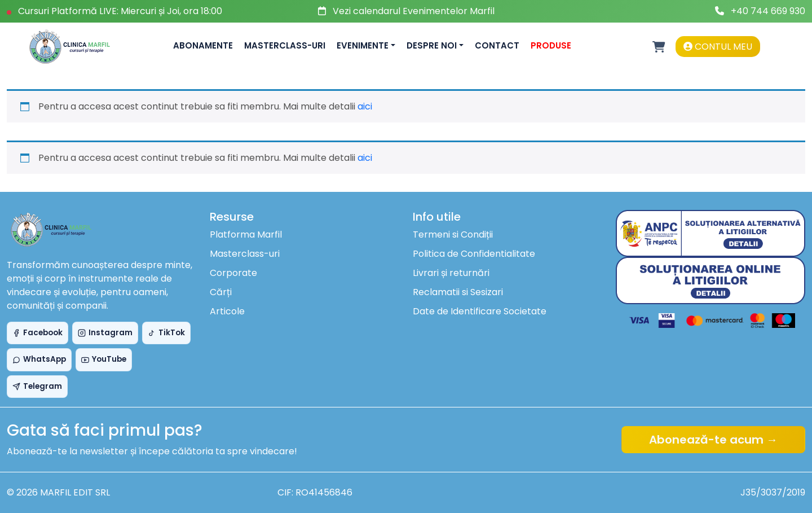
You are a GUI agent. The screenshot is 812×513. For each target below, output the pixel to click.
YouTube (104, 359)
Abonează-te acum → (713, 440)
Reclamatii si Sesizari (458, 292)
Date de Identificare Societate (480, 311)
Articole (227, 311)
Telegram (37, 386)
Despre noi (432, 45)
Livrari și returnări (451, 273)
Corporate (233, 273)
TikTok (166, 333)
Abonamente (203, 45)
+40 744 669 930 (768, 11)
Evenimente (363, 45)
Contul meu (718, 47)
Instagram (105, 333)
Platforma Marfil (246, 234)
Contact (497, 45)
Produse (551, 45)
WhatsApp (39, 359)
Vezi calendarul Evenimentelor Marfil (414, 11)
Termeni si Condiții (453, 234)
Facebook (37, 333)
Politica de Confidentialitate (474, 254)
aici (365, 106)
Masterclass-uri (285, 45)
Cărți (221, 292)
